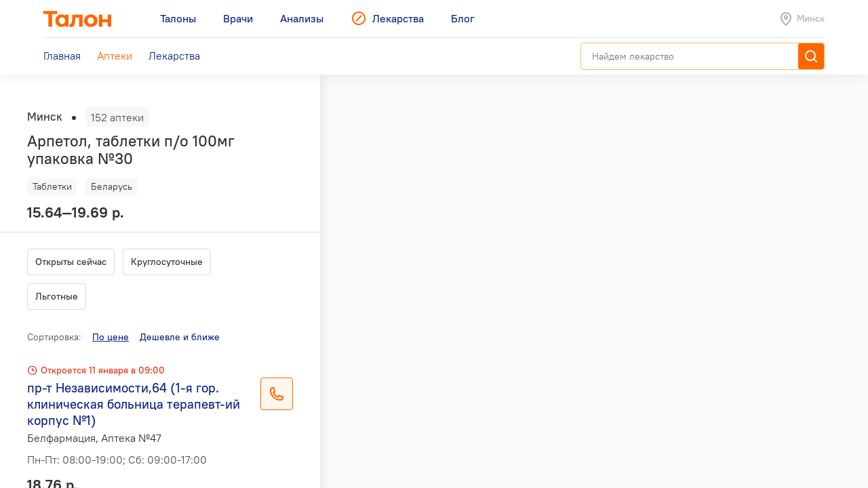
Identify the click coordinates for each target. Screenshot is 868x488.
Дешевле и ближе (180, 337)
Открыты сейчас (71, 262)
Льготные (57, 296)
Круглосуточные (167, 262)
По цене (111, 337)
